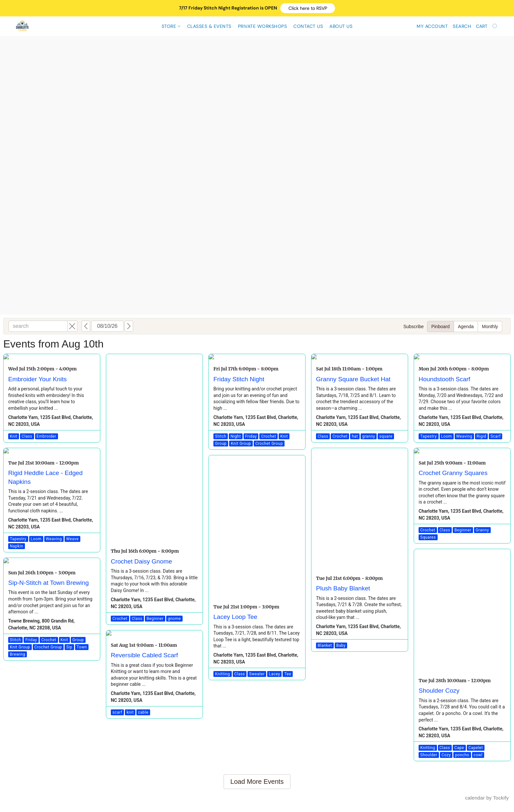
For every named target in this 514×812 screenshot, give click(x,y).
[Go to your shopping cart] (487, 26)
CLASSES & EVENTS (209, 26)
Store (171, 26)
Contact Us (308, 26)
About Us (341, 26)
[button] (308, 8)
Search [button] (462, 26)
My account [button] (432, 26)
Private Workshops (263, 26)
